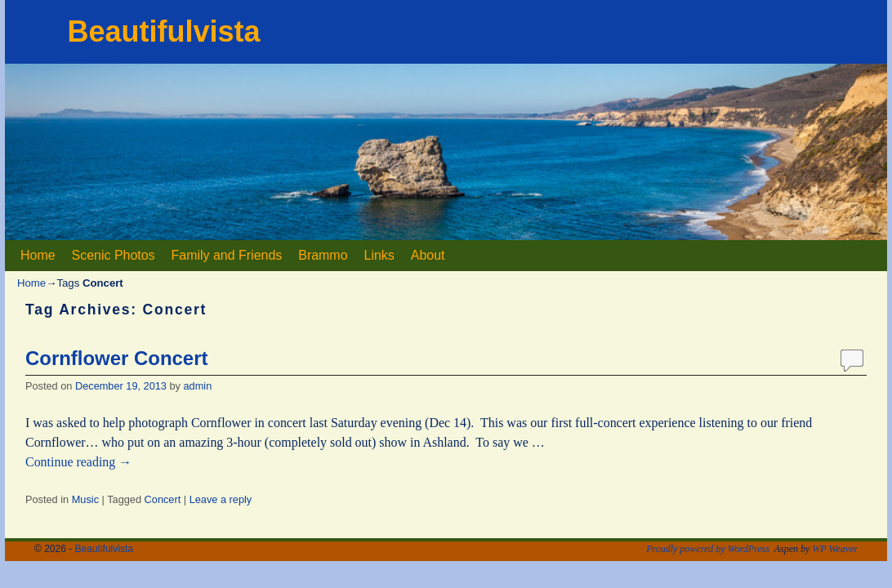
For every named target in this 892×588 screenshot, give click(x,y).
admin (198, 386)
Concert (163, 499)
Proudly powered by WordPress (708, 549)
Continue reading (78, 462)
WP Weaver (835, 549)
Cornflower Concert (116, 358)
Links (379, 255)
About (428, 255)
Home (38, 255)
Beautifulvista (163, 31)
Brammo (323, 255)
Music (85, 499)
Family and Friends (227, 255)
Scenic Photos (114, 255)
